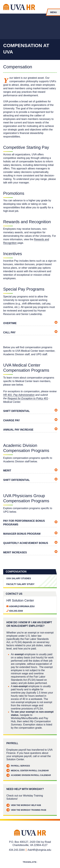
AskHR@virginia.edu (22, 606)
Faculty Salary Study (20, 584)
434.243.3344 (16, 611)
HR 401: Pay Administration (19, 395)
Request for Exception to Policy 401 (28, 398)
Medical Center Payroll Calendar (28, 771)
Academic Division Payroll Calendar (29, 775)
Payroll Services (18, 766)
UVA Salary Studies (19, 578)
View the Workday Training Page (26, 810)
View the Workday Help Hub (24, 805)
